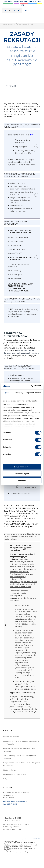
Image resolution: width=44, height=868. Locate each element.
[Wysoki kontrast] (19, 10)
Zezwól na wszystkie (22, 467)
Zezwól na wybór (22, 474)
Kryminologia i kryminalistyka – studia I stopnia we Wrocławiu (21, 743)
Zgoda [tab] (7, 392)
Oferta (19, 24)
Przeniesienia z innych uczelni (15, 774)
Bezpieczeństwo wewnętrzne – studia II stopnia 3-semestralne (22, 764)
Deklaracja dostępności (12, 829)
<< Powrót (11, 86)
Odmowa (22, 480)
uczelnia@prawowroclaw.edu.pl (15, 801)
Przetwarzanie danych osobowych (16, 824)
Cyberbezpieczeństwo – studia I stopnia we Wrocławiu (19, 750)
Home (13, 24)
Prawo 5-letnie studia (11, 737)
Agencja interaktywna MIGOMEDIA (30, 839)
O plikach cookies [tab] (34, 392)
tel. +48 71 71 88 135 (10, 804)
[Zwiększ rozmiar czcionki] (14, 10)
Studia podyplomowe (11, 770)
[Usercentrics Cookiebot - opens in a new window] (31, 386)
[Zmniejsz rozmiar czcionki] (5, 10)
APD (23, 5)
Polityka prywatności (11, 827)
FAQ (5, 779)
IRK (31, 135)
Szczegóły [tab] (19, 392)
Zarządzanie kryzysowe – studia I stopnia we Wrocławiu (20, 757)
